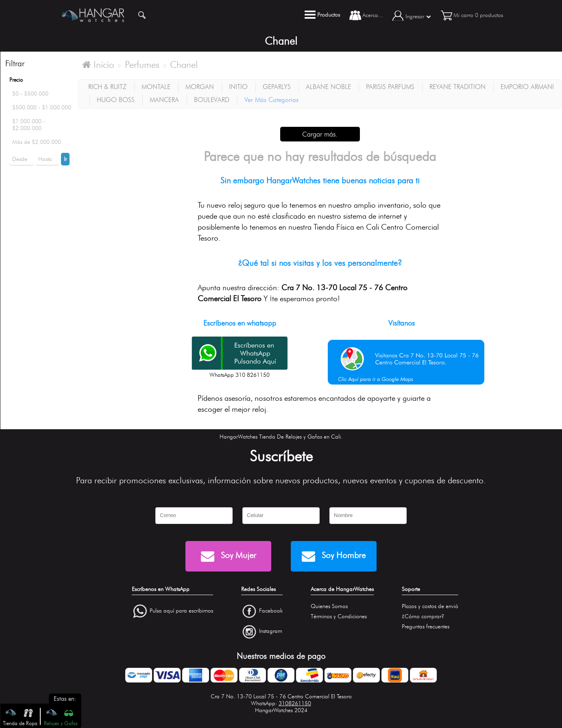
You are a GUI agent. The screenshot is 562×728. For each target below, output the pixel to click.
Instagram (271, 631)
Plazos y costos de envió (430, 606)
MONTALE (156, 87)
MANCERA (164, 100)
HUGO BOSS (116, 100)
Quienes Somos (329, 606)
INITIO (238, 87)
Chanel (184, 65)
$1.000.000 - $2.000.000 (29, 125)
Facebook (271, 611)
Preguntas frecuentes (426, 627)
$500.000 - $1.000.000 (42, 108)
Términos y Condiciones (339, 616)
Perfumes (142, 65)
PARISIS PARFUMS (390, 87)
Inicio (98, 65)
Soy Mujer (229, 556)
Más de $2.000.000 (37, 142)
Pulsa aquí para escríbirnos (181, 611)
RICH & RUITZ (107, 87)
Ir (65, 159)
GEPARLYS (277, 87)
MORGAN (200, 87)
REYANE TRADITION (457, 87)
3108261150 (295, 703)
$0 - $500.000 (30, 94)
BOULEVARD (212, 100)
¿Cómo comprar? (423, 616)
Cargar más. (320, 134)
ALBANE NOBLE (328, 87)
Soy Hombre (334, 556)
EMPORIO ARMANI (527, 87)
